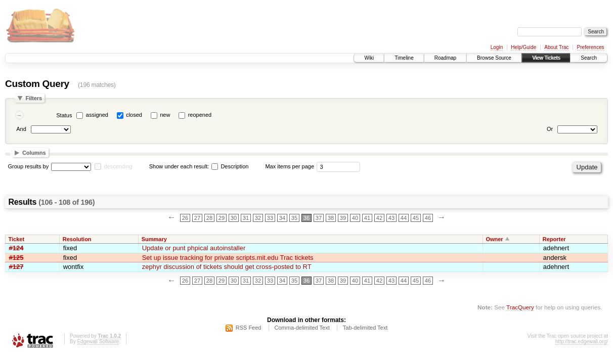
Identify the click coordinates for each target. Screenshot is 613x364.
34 (282, 218)
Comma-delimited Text (302, 328)
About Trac (556, 47)
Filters (34, 98)
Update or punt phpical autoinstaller (194, 248)
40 (355, 218)
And (21, 129)
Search (589, 58)
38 (331, 218)
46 (428, 218)
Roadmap (445, 58)
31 (246, 218)
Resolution (77, 239)
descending (118, 166)
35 (294, 218)
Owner (494, 239)
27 (197, 218)
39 (343, 218)
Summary (154, 239)
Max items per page (290, 166)
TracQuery (520, 307)
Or (550, 129)
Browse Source (494, 58)
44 (404, 218)
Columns (34, 153)
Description (230, 166)
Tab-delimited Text (365, 328)
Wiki (369, 58)
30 (234, 218)
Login (497, 47)
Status (64, 115)
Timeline (404, 58)
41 (367, 218)
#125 (16, 258)
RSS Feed (249, 328)
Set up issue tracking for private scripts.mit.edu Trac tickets (228, 258)
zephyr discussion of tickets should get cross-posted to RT (227, 267)
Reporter (554, 239)
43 (391, 218)
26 (185, 218)
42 (379, 218)
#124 (16, 248)
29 (222, 218)
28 (209, 218)
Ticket (17, 239)
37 (319, 218)
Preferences (591, 47)
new (165, 115)
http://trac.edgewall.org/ (582, 342)
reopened (200, 115)
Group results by (29, 166)
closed (134, 115)
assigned (97, 115)
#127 (16, 267)
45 (416, 218)
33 (270, 218)
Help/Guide (523, 47)
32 (258, 218)
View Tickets (546, 58)
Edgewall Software (98, 342)
